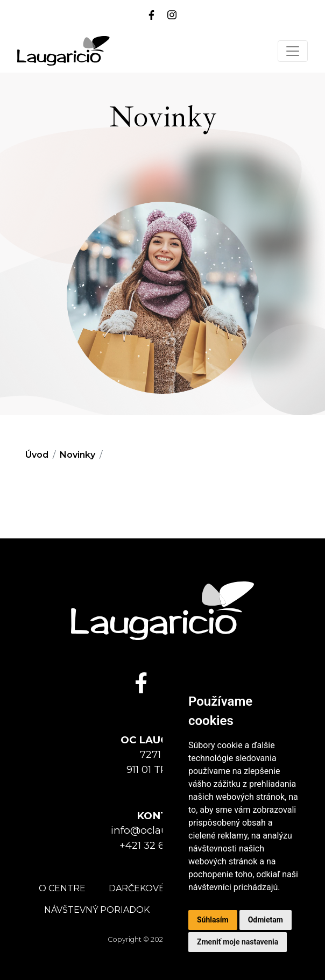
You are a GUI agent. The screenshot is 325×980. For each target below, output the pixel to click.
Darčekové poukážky (162, 888)
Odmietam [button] (266, 920)
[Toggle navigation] (293, 51)
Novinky (77, 455)
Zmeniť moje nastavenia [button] (238, 942)
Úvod (37, 455)
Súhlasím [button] (213, 920)
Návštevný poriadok (97, 910)
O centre (62, 888)
